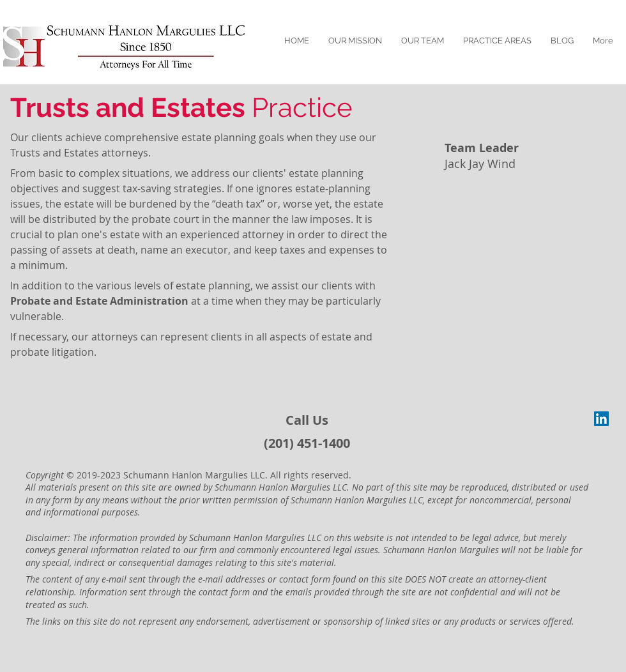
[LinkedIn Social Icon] (601, 419)
